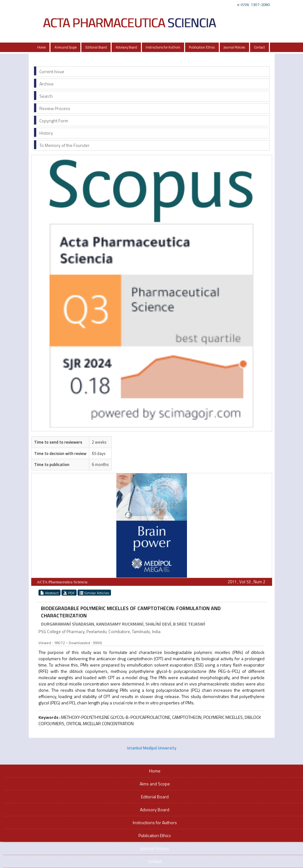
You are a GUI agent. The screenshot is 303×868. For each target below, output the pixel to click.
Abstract (50, 593)
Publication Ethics (202, 47)
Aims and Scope (66, 47)
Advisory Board (126, 47)
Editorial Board (96, 47)
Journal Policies (234, 47)
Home (41, 47)
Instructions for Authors (163, 47)
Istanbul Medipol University (152, 748)
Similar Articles (94, 593)
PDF (69, 593)
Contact (259, 47)
